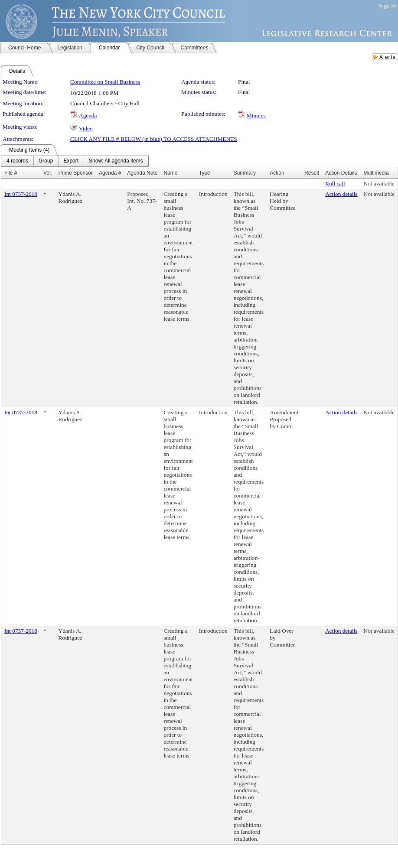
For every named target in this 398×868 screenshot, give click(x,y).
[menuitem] (17, 161)
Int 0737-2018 (21, 194)
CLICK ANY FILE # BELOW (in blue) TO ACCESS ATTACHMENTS (154, 139)
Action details (341, 194)
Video (86, 128)
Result (312, 173)
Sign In (387, 5)
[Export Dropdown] (71, 161)
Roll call (335, 184)
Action (277, 173)
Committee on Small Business (105, 82)
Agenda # (110, 173)
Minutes (256, 115)
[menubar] (75, 161)
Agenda (88, 115)
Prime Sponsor (76, 173)
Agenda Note (142, 173)
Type (205, 173)
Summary (245, 173)
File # (11, 173)
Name (170, 173)
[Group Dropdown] (46, 161)
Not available (379, 184)
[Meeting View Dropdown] (116, 161)
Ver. (48, 173)
